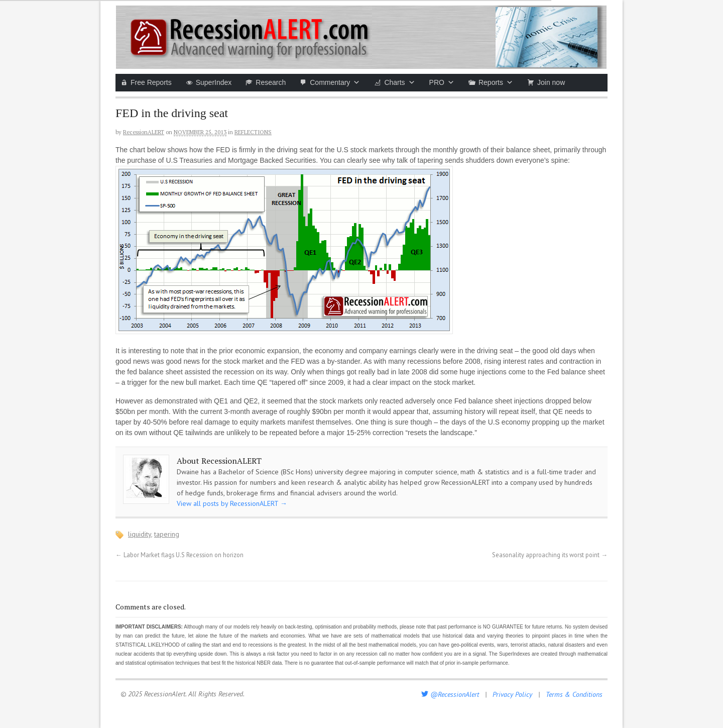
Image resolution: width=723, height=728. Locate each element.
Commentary (335, 82)
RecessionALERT (144, 132)
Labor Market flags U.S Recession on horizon (179, 555)
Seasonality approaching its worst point (550, 555)
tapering (167, 534)
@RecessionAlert (450, 694)
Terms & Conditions (574, 694)
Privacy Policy (512, 694)
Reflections (253, 132)
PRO (442, 82)
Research (271, 82)
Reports (496, 82)
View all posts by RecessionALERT (232, 503)
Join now (551, 82)
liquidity (140, 534)
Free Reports (151, 82)
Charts (399, 82)
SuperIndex (214, 82)
